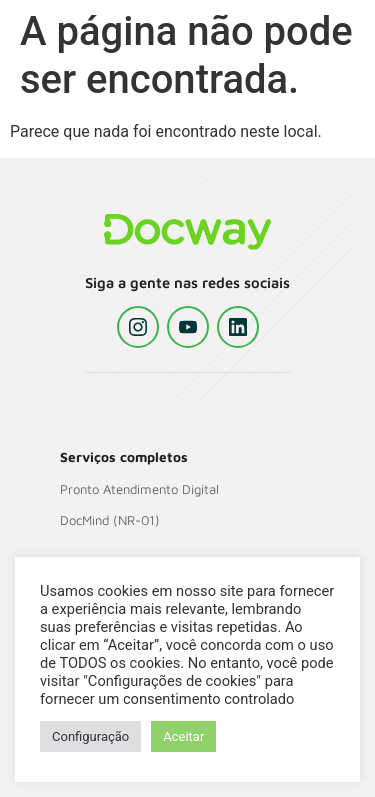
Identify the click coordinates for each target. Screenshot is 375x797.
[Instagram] (138, 327)
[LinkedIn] (238, 327)
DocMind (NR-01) (110, 520)
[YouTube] (188, 327)
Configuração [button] (90, 736)
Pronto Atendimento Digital (139, 489)
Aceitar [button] (183, 736)
